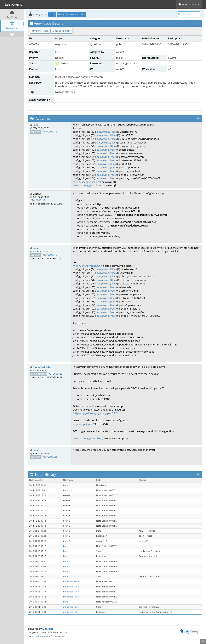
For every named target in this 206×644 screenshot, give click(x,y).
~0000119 (52, 255)
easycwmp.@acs (106, 150)
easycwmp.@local (107, 132)
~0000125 (52, 457)
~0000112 (52, 132)
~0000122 (57, 374)
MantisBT (48, 629)
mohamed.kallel (42, 367)
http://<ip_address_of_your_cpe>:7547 (96, 413)
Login (52, 14)
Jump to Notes (40, 31)
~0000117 (40, 200)
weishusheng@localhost (87, 182)
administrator (43, 636)
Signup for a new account (71, 14)
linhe (58, 52)
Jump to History (61, 31)
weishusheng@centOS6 (87, 266)
